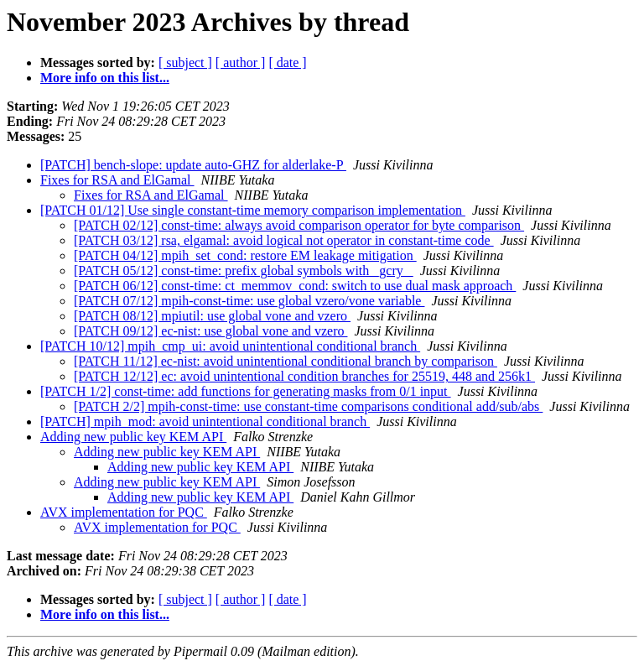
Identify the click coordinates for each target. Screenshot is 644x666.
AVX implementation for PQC (124, 512)
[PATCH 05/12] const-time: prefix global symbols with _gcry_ (244, 271)
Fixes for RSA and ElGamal (117, 180)
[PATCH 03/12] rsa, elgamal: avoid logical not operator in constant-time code (284, 240)
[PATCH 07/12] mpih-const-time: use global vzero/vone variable (249, 301)
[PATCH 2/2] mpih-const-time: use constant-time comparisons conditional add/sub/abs (308, 406)
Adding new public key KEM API (133, 437)
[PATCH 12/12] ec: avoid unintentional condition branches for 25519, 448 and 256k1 (304, 376)
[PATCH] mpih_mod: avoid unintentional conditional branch (205, 421)
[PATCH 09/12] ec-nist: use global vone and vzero (210, 331)
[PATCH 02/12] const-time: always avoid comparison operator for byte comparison (299, 225)
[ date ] (287, 62)
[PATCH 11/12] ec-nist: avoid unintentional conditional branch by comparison (286, 361)
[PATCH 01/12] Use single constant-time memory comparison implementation (253, 210)
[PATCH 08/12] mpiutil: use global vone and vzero (212, 316)
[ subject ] (185, 62)
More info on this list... (105, 78)
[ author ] (241, 62)
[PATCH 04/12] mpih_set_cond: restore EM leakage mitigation (245, 255)
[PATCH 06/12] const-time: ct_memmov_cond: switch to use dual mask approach (295, 286)
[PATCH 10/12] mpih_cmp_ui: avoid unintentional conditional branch (230, 346)
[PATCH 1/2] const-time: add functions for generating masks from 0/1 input (246, 391)
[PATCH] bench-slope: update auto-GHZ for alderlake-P (193, 165)
